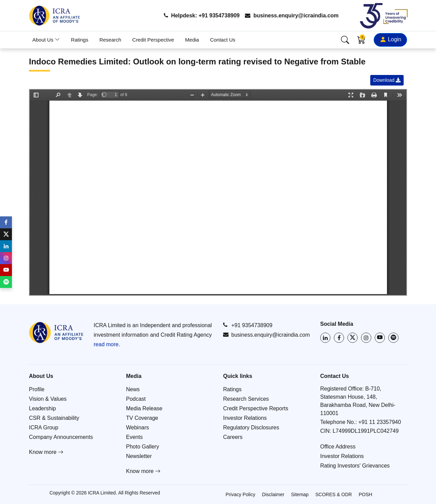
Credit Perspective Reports (256, 408)
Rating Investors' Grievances (355, 466)
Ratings (80, 40)
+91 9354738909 (248, 325)
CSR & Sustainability (54, 418)
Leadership (42, 408)
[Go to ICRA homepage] (56, 332)
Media (192, 40)
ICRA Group (44, 427)
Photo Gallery (143, 447)
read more (106, 344)
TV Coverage (142, 418)
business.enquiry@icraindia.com (292, 16)
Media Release (144, 408)
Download (387, 80)
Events (134, 437)
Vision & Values (48, 399)
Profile (37, 389)
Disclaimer (273, 494)
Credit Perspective (153, 40)
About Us (46, 40)
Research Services (246, 399)
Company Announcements (61, 437)
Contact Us (223, 40)
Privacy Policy (240, 494)
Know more (46, 452)
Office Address (338, 447)
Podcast (136, 399)
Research (110, 40)
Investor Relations (245, 418)
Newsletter (139, 456)
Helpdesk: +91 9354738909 (201, 16)
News (133, 389)
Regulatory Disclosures (251, 427)
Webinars (137, 427)
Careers (233, 437)
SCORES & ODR (334, 494)
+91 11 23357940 (380, 422)
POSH (365, 494)
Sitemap (300, 494)
